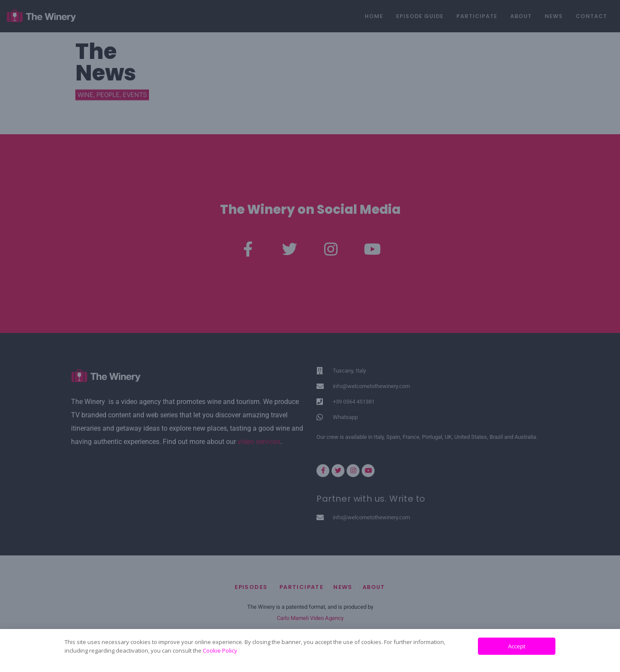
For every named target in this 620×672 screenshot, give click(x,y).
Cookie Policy (220, 650)
